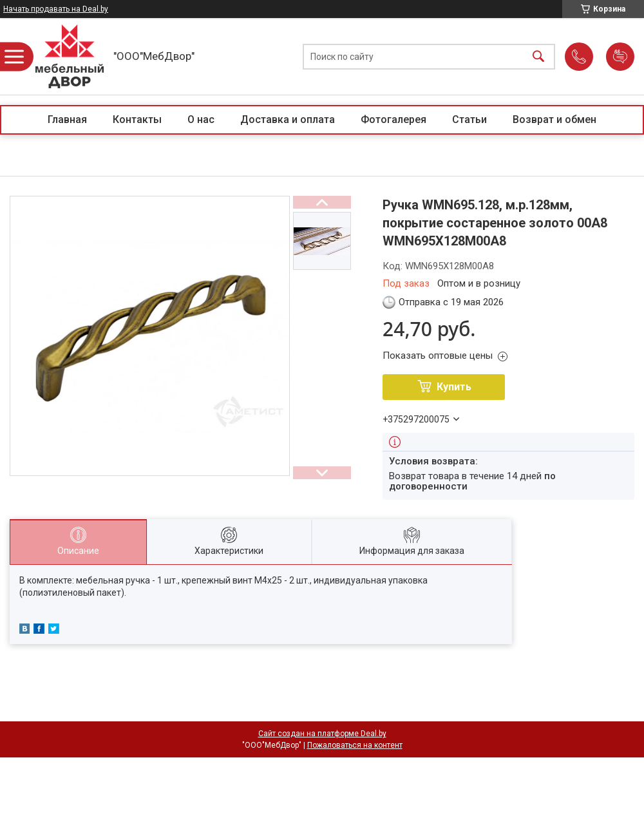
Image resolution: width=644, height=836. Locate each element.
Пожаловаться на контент (355, 745)
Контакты (137, 119)
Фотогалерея (393, 119)
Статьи (469, 119)
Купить (454, 387)
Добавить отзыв (620, 57)
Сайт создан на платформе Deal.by (322, 734)
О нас (201, 119)
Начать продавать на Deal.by (56, 9)
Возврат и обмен (554, 119)
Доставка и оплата (288, 119)
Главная (67, 119)
